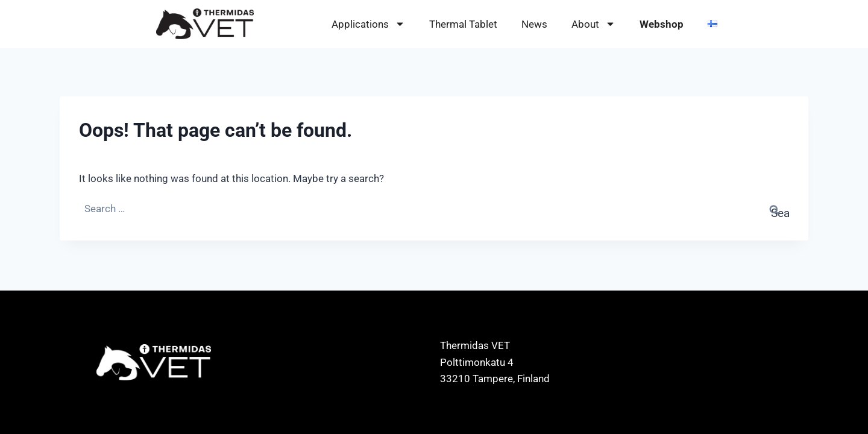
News (534, 24)
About (593, 24)
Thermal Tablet (463, 24)
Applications (368, 24)
